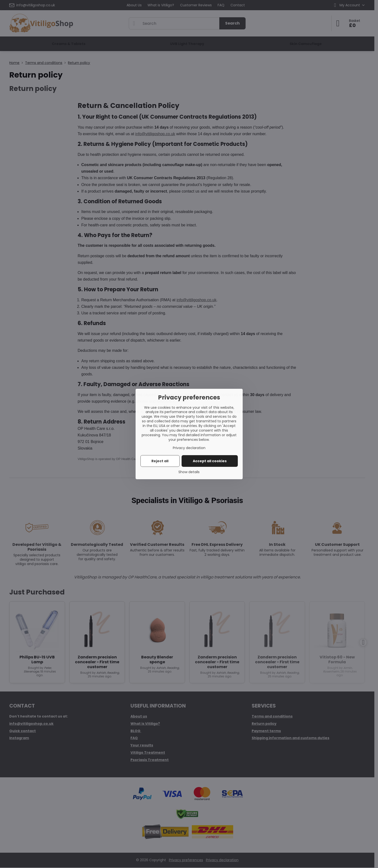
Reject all (160, 461)
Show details (189, 472)
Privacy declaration (189, 448)
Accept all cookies (210, 461)
